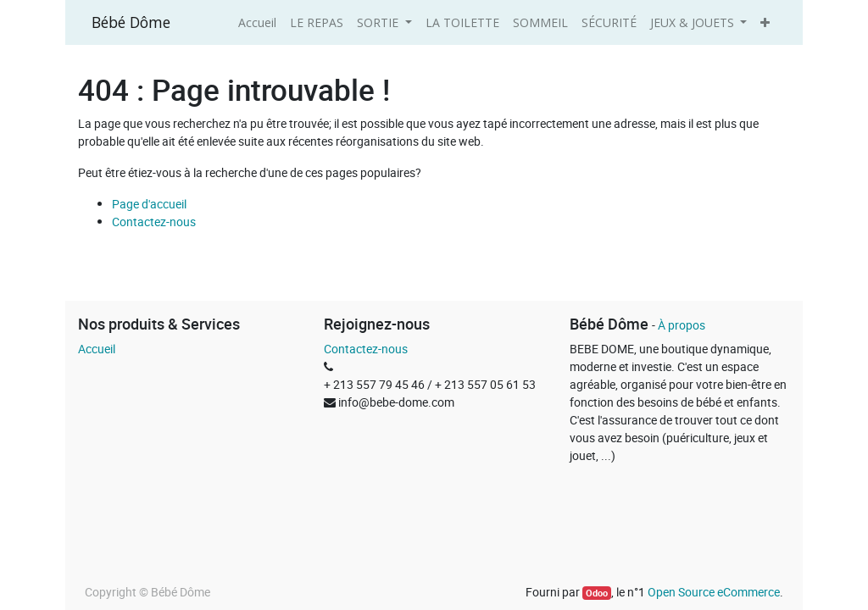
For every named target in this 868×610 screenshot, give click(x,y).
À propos (682, 325)
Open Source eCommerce (714, 592)
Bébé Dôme (131, 22)
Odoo (597, 593)
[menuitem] (257, 22)
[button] (765, 22)
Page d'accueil (149, 204)
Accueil (97, 349)
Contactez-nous (154, 222)
